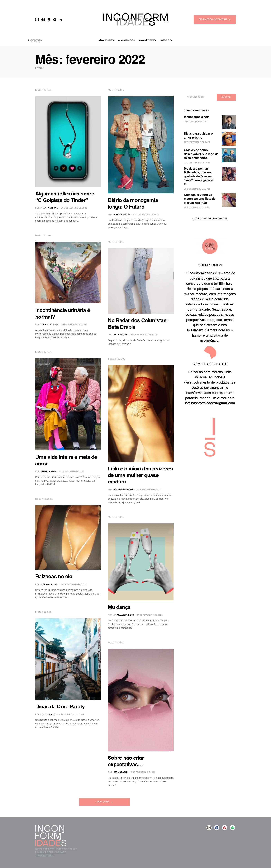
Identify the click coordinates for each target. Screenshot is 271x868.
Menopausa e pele (197, 112)
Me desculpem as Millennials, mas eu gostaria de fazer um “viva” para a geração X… (199, 171)
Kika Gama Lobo (50, 584)
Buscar (226, 92)
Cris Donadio (48, 714)
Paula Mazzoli (122, 214)
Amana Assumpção (124, 615)
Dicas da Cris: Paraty (60, 707)
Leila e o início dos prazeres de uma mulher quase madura (140, 476)
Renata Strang (49, 208)
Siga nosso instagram (215, 20)
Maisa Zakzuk (48, 471)
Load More (102, 802)
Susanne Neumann (123, 490)
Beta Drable (120, 335)
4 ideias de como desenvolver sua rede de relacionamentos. (201, 149)
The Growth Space (65, 849)
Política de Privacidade (51, 852)
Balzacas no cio (54, 577)
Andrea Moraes (50, 325)
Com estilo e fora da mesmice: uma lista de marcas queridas (200, 194)
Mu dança (119, 608)
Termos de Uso (45, 855)
